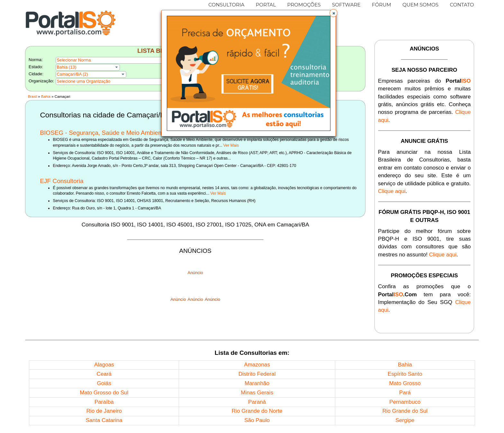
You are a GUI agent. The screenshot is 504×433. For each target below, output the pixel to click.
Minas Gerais (257, 393)
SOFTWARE (346, 5)
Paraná (257, 402)
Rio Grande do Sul (405, 411)
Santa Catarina (104, 420)
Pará (405, 393)
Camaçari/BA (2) (72, 74)
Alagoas (104, 365)
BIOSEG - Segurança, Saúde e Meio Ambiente (103, 133)
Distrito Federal (257, 374)
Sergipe (405, 420)
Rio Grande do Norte (257, 411)
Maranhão (257, 383)
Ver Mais (231, 145)
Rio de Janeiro (104, 411)
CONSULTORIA (226, 5)
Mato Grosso (405, 383)
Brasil (32, 97)
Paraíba (104, 402)
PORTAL (266, 5)
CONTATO (462, 5)
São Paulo (257, 420)
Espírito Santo (405, 374)
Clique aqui (392, 191)
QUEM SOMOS (420, 5)
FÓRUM (382, 5)
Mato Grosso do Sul (104, 393)
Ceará (104, 374)
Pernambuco (405, 402)
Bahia (46, 97)
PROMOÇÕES (304, 5)
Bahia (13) (66, 67)
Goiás (104, 383)
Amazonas (257, 365)
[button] (333, 13)
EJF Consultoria (62, 181)
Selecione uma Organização (83, 81)
